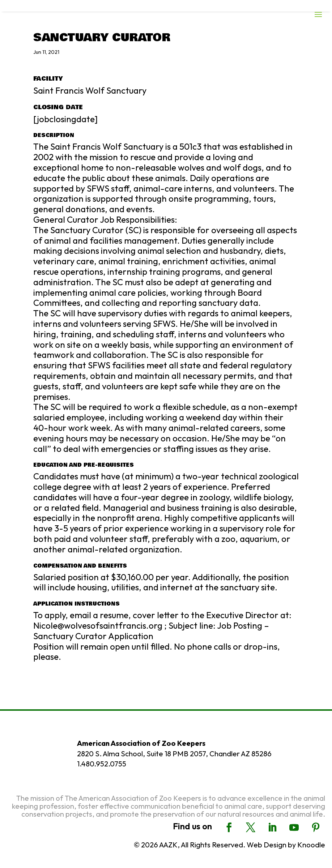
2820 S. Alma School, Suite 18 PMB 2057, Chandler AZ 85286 (174, 754)
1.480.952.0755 (102, 764)
